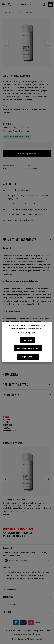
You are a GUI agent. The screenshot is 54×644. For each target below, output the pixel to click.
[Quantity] (27, 145)
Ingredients (11, 395)
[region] (27, 45)
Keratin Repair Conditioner (14, 500)
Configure (28, 340)
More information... (35, 329)
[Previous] (6, 42)
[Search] (9, 4)
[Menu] (3, 4)
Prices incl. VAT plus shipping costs (16, 131)
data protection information (27, 576)
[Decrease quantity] (6, 145)
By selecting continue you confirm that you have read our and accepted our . (28, 576)
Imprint (33, 332)
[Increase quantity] (48, 145)
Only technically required (28, 348)
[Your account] (44, 4)
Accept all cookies (28, 357)
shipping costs (27, 632)
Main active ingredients (19, 240)
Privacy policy (23, 332)
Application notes (15, 385)
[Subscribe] (48, 561)
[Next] (48, 42)
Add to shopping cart (27, 154)
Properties (11, 374)
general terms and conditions (32, 579)
